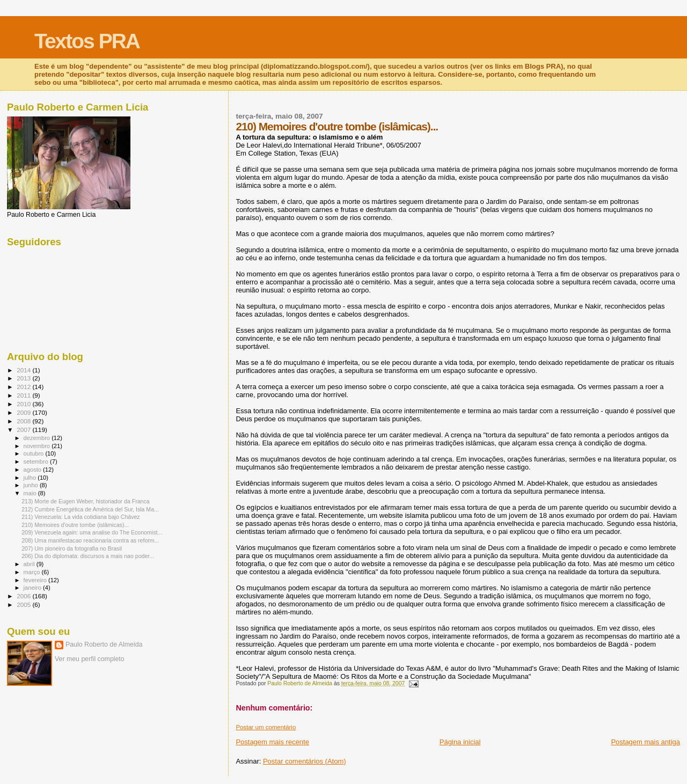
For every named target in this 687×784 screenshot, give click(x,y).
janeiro (34, 588)
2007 (24, 430)
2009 (24, 412)
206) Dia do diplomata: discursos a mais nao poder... (88, 556)
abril (30, 564)
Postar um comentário (266, 727)
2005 (24, 605)
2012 (24, 387)
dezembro (38, 438)
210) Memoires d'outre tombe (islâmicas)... (75, 525)
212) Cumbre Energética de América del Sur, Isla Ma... (90, 509)
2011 (24, 395)
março (33, 572)
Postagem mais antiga (645, 742)
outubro (35, 453)
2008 (24, 421)
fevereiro (36, 580)
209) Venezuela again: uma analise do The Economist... (92, 532)
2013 (24, 378)
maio (31, 493)
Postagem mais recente (272, 742)
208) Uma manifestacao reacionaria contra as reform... (90, 540)
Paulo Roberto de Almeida (104, 644)
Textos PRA (87, 41)
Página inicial (460, 742)
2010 (24, 404)
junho (32, 485)
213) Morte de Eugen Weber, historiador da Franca (86, 501)
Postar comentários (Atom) (305, 761)
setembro (37, 461)
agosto (34, 470)
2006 (24, 596)
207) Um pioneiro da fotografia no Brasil (72, 548)
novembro (38, 446)
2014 (24, 370)
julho (31, 478)
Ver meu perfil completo (90, 659)
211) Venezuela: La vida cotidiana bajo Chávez (81, 517)
